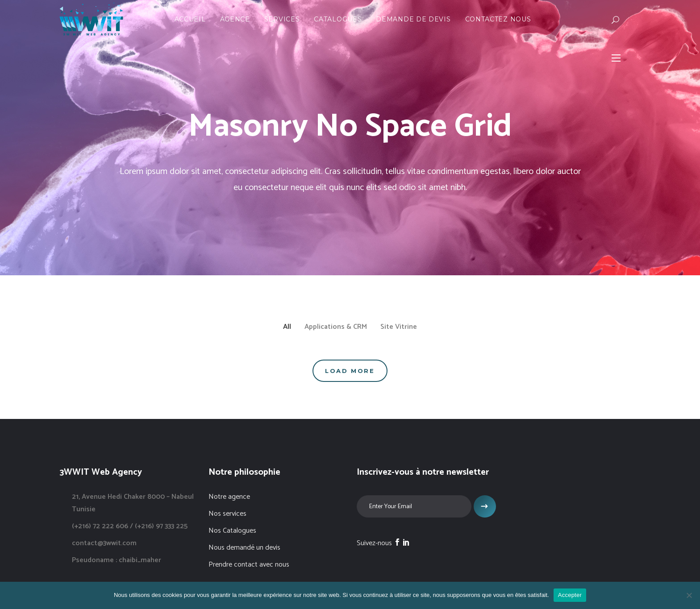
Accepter (570, 595)
